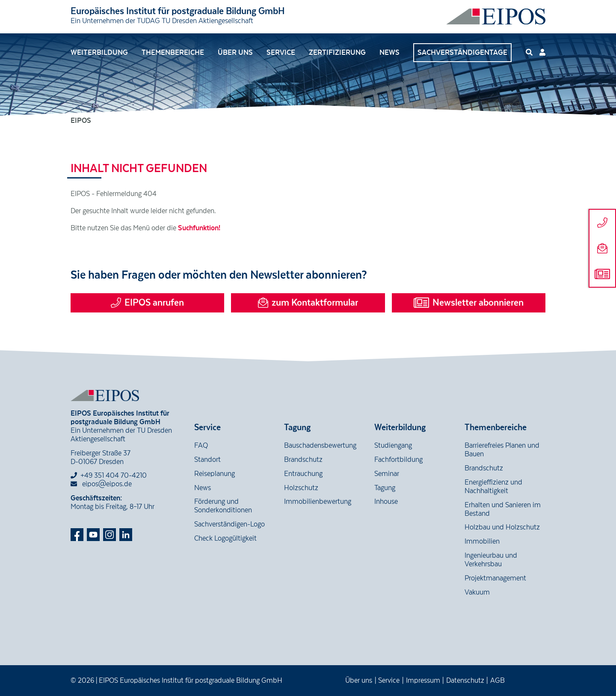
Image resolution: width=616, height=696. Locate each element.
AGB (498, 681)
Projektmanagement (495, 578)
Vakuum (477, 592)
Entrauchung (303, 474)
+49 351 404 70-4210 (114, 476)
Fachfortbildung (398, 460)
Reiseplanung (215, 474)
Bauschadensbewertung (320, 446)
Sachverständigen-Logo (230, 524)
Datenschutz (465, 681)
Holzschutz (301, 488)
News (389, 53)
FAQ (201, 446)
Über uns (235, 53)
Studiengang (393, 446)
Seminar (387, 474)
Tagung (385, 488)
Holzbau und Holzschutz (502, 527)
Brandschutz (303, 460)
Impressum (423, 681)
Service (281, 53)
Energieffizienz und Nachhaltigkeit (493, 487)
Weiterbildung (99, 53)
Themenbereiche (173, 53)
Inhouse (386, 502)
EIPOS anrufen (147, 303)
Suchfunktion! (199, 228)
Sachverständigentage (462, 53)
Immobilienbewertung (318, 502)
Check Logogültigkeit (225, 538)
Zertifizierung (337, 53)
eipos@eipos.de (101, 484)
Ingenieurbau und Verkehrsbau (491, 560)
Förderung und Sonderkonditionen (223, 506)
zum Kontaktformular (308, 303)
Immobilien (482, 541)
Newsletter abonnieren (469, 303)
